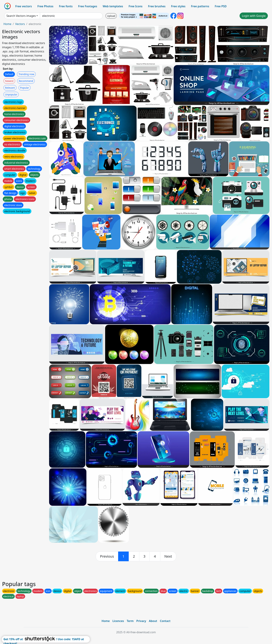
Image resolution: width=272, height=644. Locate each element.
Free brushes (157, 6)
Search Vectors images (21, 16)
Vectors (20, 24)
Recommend (26, 81)
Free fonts (66, 6)
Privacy (141, 621)
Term (130, 621)
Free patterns (200, 6)
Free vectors (24, 6)
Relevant (10, 88)
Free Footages (88, 6)
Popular (25, 88)
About (153, 621)
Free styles (178, 6)
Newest (9, 81)
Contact (165, 621)
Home (7, 24)
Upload (111, 16)
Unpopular (11, 94)
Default (9, 74)
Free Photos (45, 6)
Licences (118, 621)
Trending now (26, 74)
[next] (168, 556)
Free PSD (221, 6)
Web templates (113, 6)
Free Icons (135, 6)
